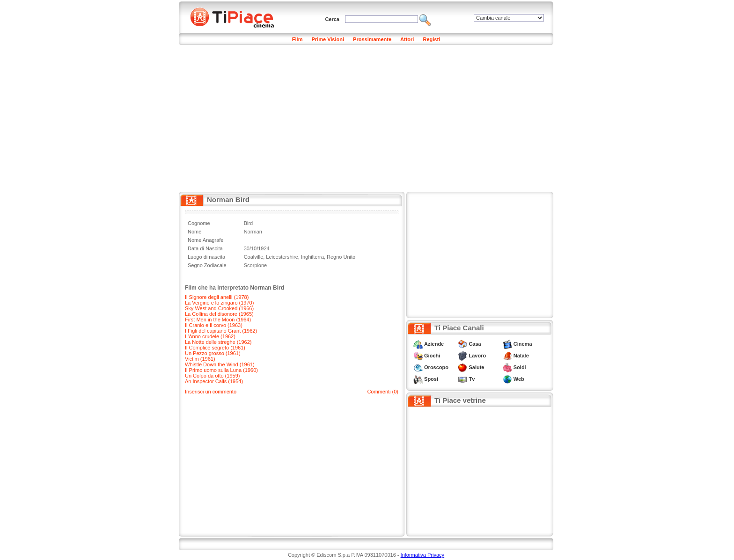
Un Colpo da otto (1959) (212, 376)
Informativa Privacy (423, 555)
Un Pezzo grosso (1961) (213, 353)
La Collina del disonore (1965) (219, 314)
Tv (472, 379)
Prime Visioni (328, 39)
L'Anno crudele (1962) (210, 336)
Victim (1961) (200, 359)
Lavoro (477, 356)
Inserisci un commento (211, 392)
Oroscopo (436, 367)
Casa (475, 344)
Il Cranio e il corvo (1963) (214, 325)
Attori (407, 39)
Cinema (523, 344)
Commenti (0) (383, 392)
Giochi (432, 356)
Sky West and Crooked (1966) (219, 308)
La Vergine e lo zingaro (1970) (219, 303)
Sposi (431, 379)
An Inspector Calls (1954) (214, 381)
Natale (521, 356)
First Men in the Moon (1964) (218, 320)
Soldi (520, 367)
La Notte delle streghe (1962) (218, 342)
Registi (431, 39)
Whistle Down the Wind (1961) (220, 364)
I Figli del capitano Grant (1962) (221, 331)
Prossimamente (372, 39)
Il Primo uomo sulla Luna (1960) (221, 370)
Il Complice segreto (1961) (215, 348)
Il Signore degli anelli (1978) (217, 297)
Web (519, 379)
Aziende (434, 344)
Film (297, 39)
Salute (476, 367)
